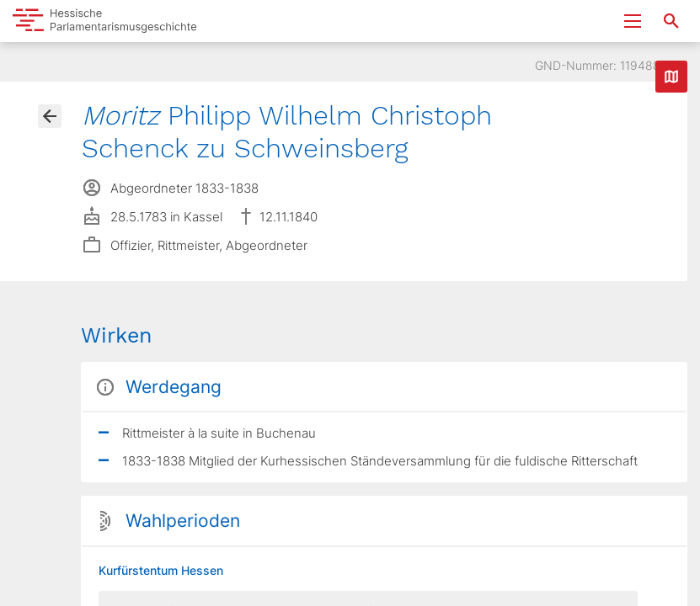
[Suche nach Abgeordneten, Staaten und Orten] (671, 21)
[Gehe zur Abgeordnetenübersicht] (50, 116)
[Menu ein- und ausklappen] (633, 21)
